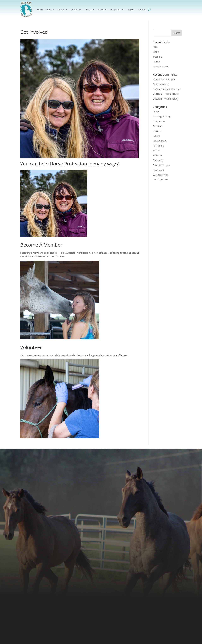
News (101, 10)
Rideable (157, 155)
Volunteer (76, 10)
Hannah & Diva (160, 66)
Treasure (157, 57)
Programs (115, 10)
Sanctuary (158, 160)
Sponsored (158, 170)
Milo (155, 47)
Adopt (61, 10)
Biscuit (171, 79)
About (88, 10)
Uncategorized (160, 180)
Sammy (165, 84)
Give (49, 10)
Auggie (156, 61)
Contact (142, 10)
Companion (159, 121)
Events (156, 136)
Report (131, 10)
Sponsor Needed (161, 165)
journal (156, 150)
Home (40, 10)
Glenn (156, 52)
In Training (158, 146)
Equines (157, 131)
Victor (177, 89)
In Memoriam (160, 141)
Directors (157, 126)
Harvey (175, 94)
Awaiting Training (162, 116)
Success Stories (161, 175)
